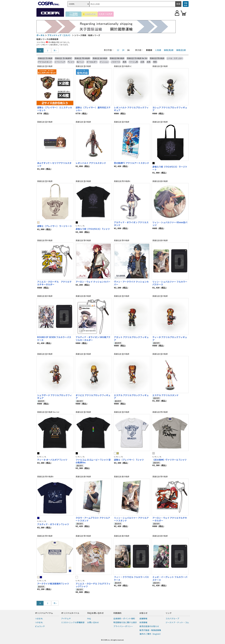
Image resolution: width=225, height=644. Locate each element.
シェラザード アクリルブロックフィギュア (55, 397)
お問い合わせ (93, 622)
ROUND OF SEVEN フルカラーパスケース (54, 339)
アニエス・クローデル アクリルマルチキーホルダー (54, 283)
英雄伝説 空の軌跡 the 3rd (137, 58)
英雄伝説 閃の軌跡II (82, 58)
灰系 (149, 62)
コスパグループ (172, 618)
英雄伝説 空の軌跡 (45, 58)
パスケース (116, 62)
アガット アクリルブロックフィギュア (131, 339)
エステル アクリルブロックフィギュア (131, 397)
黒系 (125, 62)
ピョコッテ (40, 626)
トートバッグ (60, 62)
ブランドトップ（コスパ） (59, 35)
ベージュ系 (133, 62)
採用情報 (143, 622)
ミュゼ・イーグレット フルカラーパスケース (170, 578)
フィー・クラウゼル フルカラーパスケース (131, 578)
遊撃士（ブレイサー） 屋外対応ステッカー (93, 109)
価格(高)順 (169, 50)
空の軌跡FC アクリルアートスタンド (132, 163)
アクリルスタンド (45, 62)
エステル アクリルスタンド (165, 395)
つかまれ (39, 622)
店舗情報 (143, 618)
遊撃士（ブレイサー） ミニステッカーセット (55, 109)
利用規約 (117, 613)
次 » (55, 50)
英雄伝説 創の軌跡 (100, 58)
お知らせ (143, 613)
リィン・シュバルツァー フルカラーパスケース (170, 283)
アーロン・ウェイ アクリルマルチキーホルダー (170, 519)
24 (123, 50)
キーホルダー (92, 62)
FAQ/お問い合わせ (95, 613)
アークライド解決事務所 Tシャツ (53, 584)
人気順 (158, 50)
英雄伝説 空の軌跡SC (63, 58)
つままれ (39, 618)
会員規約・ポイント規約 (124, 618)
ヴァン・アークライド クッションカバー (131, 283)
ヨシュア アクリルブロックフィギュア (170, 109)
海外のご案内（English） (151, 634)
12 (118, 50)
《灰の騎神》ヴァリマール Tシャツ (169, 460)
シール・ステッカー (175, 58)
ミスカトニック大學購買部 (73, 622)
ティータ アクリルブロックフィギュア (170, 339)
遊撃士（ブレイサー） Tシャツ (129, 460)
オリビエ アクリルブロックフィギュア (93, 397)
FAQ (89, 618)
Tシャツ (71, 62)
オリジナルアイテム (44, 613)
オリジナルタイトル (70, 613)
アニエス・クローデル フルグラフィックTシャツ (93, 585)
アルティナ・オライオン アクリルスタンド (131, 224)
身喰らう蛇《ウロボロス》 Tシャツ (93, 229)
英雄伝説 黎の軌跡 (117, 58)
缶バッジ (80, 62)
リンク (169, 613)
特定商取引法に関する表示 (125, 622)
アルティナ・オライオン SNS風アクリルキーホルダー (93, 339)
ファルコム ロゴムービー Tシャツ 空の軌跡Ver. (93, 461)
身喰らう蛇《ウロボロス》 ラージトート (170, 168)
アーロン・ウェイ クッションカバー (93, 282)
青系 (155, 62)
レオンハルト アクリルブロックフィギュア (131, 109)
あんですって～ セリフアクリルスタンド (54, 164)
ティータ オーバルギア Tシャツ (52, 460)
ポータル (40, 35)
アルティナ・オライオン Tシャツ (53, 524)
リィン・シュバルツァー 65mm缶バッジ (170, 224)
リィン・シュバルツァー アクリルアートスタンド (131, 519)
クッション (104, 62)
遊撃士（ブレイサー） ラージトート (55, 226)
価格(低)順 (181, 50)
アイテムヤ (66, 618)
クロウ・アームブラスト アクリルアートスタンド (93, 519)
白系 (142, 62)
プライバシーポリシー (123, 626)
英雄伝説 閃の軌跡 (157, 58)
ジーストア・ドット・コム (177, 622)
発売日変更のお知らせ (149, 626)
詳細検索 (186, 4)
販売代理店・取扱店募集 (150, 630)
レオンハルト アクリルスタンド (91, 163)
